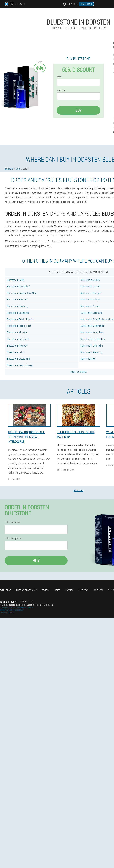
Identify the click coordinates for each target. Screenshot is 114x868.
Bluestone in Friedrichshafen (20, 319)
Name (59, 77)
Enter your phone (13, 538)
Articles (69, 590)
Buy (79, 110)
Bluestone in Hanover (17, 299)
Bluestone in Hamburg (17, 306)
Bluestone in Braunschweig (20, 365)
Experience (5, 590)
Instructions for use (26, 590)
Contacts (98, 590)
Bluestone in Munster (17, 332)
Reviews (46, 590)
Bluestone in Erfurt (16, 352)
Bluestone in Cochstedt (18, 313)
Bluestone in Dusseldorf (18, 286)
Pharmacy (83, 590)
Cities (57, 590)
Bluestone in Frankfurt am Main (22, 293)
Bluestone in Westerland (18, 359)
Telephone (61, 90)
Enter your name (13, 522)
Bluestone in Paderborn (18, 339)
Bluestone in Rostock (17, 346)
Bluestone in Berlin (16, 280)
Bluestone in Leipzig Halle (19, 326)
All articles (79, 490)
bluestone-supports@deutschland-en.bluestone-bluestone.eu (27, 605)
